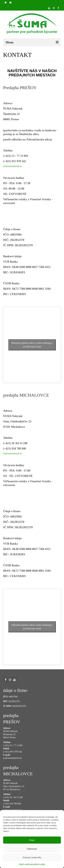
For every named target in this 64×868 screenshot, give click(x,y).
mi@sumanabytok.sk (12, 454)
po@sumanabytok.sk (12, 166)
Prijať (32, 840)
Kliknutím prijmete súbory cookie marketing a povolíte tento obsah (32, 345)
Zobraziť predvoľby (32, 857)
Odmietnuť (32, 849)
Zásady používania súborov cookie (32, 864)
